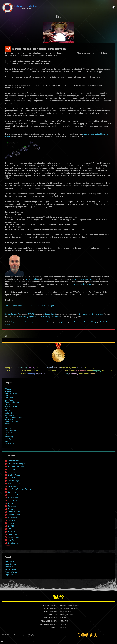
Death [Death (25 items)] (103, 368)
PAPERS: (62, 624)
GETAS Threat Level (58, 598)
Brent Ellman (13, 526)
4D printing (9, 391)
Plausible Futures (11, 572)
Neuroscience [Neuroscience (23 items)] (107, 371)
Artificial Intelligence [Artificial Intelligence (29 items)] (32, 368)
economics (44, 322)
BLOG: (61, 612)
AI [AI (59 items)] (11, 368)
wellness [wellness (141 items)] (93, 374)
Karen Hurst (12, 486)
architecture (9, 415)
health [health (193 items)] (25, 371)
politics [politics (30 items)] (112, 371)
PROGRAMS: (63, 621)
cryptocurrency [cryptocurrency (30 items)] (95, 368)
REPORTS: (62, 618)
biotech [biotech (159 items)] (57, 368)
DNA (7, 396)
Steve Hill (11, 523)
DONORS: (52, 615)
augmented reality (11, 422)
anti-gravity (9, 413)
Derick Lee (12, 506)
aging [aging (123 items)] (7, 368)
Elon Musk (9, 400)
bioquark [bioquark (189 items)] (49, 368)
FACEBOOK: (45, 605)
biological (8, 432)
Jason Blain (12, 534)
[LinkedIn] (87, 635)
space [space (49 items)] (60, 374)
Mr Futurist (9, 567)
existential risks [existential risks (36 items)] (109, 368)
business (28, 322)
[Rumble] (95, 635)
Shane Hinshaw (14, 512)
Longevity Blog (10, 564)
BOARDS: (62, 615)
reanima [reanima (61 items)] (24, 374)
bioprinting (9, 437)
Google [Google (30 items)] (20, 371)
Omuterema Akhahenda (17, 495)
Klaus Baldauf (13, 498)
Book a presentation (51, 316)
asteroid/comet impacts (14, 417)
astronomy (9, 419)
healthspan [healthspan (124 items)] (33, 371)
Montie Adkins (13, 537)
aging (7, 409)
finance (49, 322)
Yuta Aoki (12, 503)
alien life (8, 411)
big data (8, 428)
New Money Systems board (30, 316)
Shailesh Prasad (14, 475)
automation (9, 424)
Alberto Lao (12, 509)
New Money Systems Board (84, 279)
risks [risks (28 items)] (52, 374)
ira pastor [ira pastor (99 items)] (70, 371)
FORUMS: (53, 628)
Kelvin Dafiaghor (14, 484)
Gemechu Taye (13, 481)
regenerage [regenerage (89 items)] (31, 374)
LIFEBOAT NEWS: (64, 605)
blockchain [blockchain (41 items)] (79, 368)
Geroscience (9, 561)
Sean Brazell (13, 517)
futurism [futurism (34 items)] (16, 371)
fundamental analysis (92, 322)
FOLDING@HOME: (46, 621)
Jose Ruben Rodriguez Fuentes (19, 489)
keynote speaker (31, 279)
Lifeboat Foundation (15, 635)
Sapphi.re (35, 635)
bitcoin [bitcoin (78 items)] (74, 368)
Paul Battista (13, 478)
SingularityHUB (10, 575)
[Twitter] (83, 635)
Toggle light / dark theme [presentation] (114, 7)
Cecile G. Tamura (14, 501)
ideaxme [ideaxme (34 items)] (45, 371)
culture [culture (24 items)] (100, 368)
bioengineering (10, 430)
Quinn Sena (12, 469)
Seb (9, 529)
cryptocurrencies (35, 322)
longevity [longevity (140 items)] (97, 371)
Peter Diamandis (11, 393)
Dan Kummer (13, 492)
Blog (59, 17)
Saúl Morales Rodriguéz (17, 464)
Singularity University (13, 402)
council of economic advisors (80, 284)
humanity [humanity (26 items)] (40, 371)
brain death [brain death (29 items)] (85, 368)
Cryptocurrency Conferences (91, 314)
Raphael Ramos (14, 515)
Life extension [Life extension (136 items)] (80, 371)
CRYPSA (31, 314)
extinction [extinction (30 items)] (7, 371)
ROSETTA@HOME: (45, 624)
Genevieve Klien (14, 461)
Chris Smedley (13, 543)
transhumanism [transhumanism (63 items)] (84, 374)
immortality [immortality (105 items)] (52, 371)
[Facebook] (79, 635)
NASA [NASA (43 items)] (103, 371)
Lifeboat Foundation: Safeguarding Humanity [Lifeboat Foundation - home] (53, 7)
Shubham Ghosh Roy (16, 467)
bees (7, 426)
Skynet (7, 404)
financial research (80, 322)
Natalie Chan (13, 520)
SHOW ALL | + (8, 546)
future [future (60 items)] (11, 371)
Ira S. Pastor (12, 540)
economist (72, 322)
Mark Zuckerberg (11, 406)
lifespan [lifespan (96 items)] (90, 371)
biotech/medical (11, 439)
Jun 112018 (8, 49)
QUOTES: (62, 628)
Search (113, 340)
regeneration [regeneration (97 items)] (41, 374)
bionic (7, 435)
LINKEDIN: (46, 609)
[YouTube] (91, 635)
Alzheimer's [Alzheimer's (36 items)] (15, 368)
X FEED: (46, 612)
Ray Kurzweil (10, 398)
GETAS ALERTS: (64, 609)
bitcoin (23, 322)
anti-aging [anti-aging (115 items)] (23, 368)
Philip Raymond (12, 314)
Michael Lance (13, 532)
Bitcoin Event (50, 314)
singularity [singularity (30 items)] (55, 374)
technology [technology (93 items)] (74, 374)
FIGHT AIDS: (47, 618)
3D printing (9, 389)
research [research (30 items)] (48, 374)
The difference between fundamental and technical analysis (30, 305)
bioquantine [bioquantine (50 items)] (41, 368)
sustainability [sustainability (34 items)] (66, 374)
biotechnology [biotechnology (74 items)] (66, 368)
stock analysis (102, 322)
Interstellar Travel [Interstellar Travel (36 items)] (61, 371)
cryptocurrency (64, 322)
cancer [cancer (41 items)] (90, 368)
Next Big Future (11, 569)
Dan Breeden (13, 472)
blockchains (9, 443)
